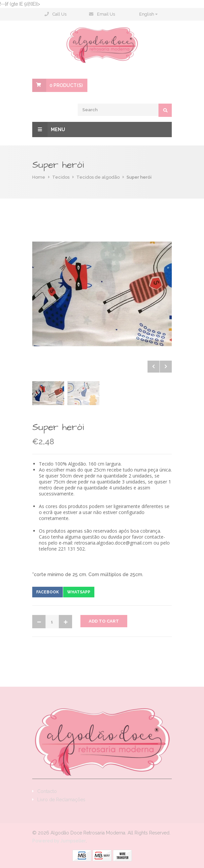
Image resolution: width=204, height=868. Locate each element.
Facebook (48, 592)
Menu (49, 130)
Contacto (47, 791)
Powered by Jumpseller (59, 841)
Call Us (59, 14)
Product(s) (66, 85)
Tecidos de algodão (98, 177)
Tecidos (61, 177)
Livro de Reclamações (61, 800)
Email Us (106, 14)
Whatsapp (79, 592)
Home (39, 177)
